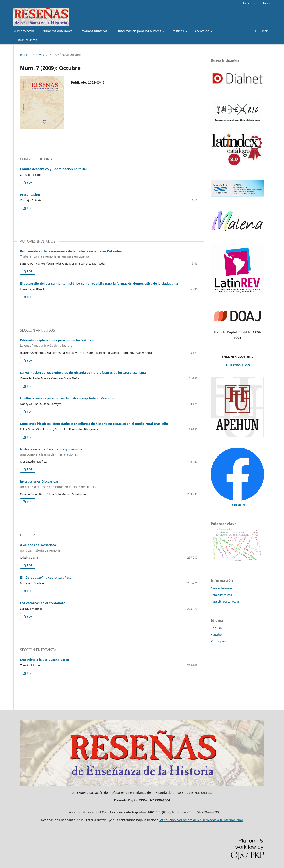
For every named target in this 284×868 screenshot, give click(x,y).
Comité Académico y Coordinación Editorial (53, 169)
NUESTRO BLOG (237, 365)
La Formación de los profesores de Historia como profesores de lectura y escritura (83, 373)
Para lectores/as (221, 588)
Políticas (178, 31)
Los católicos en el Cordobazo (43, 603)
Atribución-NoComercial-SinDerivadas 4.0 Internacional (201, 820)
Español (217, 635)
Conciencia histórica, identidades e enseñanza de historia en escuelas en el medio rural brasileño (94, 424)
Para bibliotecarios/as (225, 602)
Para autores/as (221, 595)
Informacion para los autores (140, 31)
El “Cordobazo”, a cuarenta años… (46, 577)
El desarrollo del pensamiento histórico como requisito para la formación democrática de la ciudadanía (99, 283)
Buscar (261, 31)
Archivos (38, 55)
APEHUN (238, 505)
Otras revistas (27, 40)
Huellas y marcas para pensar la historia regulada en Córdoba (67, 398)
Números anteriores (58, 31)
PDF (29, 182)
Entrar (267, 3)
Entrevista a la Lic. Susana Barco (44, 660)
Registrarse (250, 3)
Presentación (30, 195)
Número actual (24, 31)
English (216, 628)
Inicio (24, 55)
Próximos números (94, 31)
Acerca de (202, 31)
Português (218, 641)
